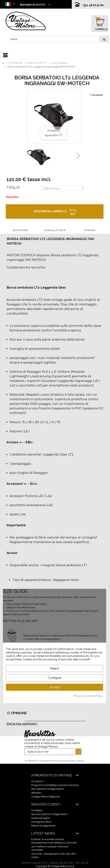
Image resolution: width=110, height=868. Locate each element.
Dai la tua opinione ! (22, 724)
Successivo (78, 156)
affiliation (36, 793)
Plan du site (82, 863)
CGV (45, 863)
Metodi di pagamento (43, 826)
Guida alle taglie (40, 818)
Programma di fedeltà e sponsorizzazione (55, 785)
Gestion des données (62, 863)
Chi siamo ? (38, 781)
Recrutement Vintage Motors (48, 789)
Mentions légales (31, 863)
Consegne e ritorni (41, 822)
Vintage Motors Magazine (46, 797)
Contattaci (37, 810)
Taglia (13, 187)
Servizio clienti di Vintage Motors (50, 814)
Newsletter (40, 734)
